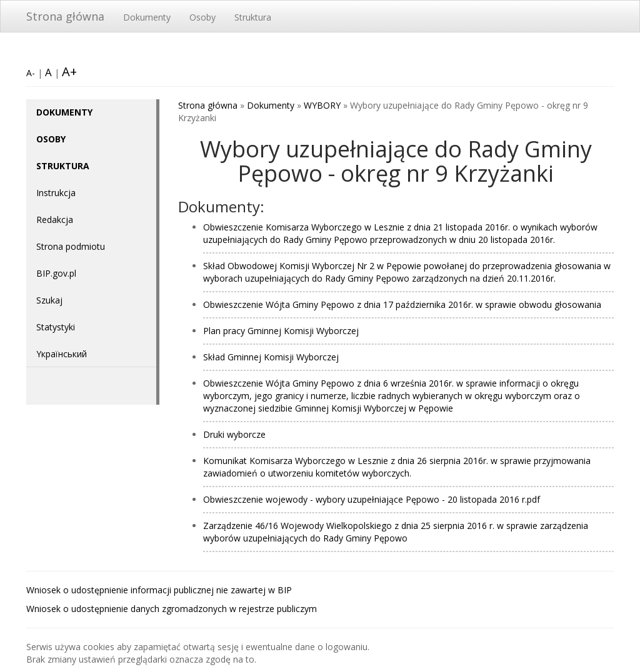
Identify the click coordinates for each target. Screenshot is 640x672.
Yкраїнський (62, 354)
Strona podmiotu (71, 246)
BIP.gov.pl (56, 273)
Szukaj (49, 300)
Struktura (253, 17)
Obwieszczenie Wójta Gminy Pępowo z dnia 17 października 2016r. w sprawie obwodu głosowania (402, 304)
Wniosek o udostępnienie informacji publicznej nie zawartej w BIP (159, 590)
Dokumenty (147, 17)
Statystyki (56, 327)
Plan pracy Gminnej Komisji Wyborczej (281, 331)
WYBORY (322, 105)
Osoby (202, 17)
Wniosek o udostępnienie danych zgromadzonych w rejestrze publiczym (172, 609)
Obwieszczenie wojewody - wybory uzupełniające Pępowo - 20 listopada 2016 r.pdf (372, 499)
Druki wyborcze (234, 434)
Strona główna (65, 16)
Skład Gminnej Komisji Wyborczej (271, 357)
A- (31, 73)
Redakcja (55, 220)
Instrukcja (56, 193)
